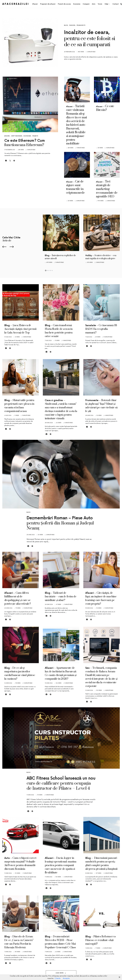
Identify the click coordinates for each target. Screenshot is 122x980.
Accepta (66, 978)
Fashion (72, 25)
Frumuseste (81, 25)
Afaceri (7, 136)
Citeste (58, 978)
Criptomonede (17, 136)
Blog (66, 25)
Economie (27, 136)
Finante (35, 136)
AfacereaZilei (16, 4)
